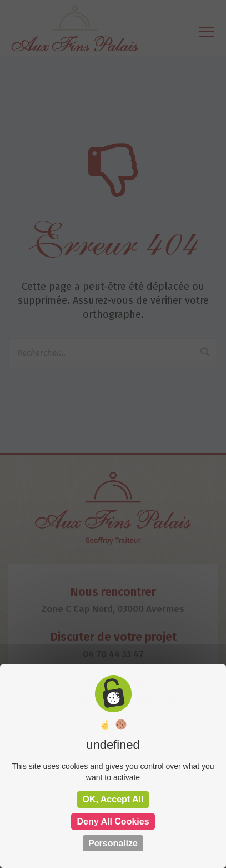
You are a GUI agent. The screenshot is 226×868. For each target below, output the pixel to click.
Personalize (113, 843)
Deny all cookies (113, 822)
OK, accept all (113, 799)
